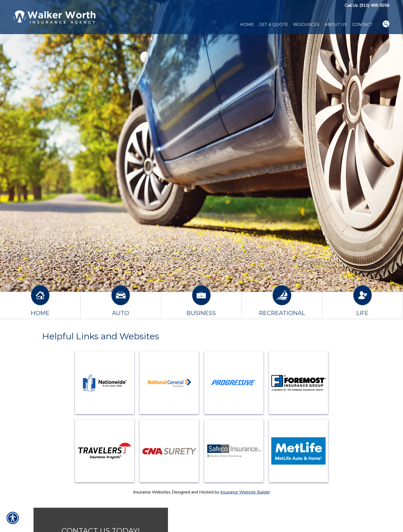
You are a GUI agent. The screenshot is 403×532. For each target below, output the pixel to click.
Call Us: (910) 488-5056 (367, 5)
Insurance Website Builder (245, 492)
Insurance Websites (152, 492)
